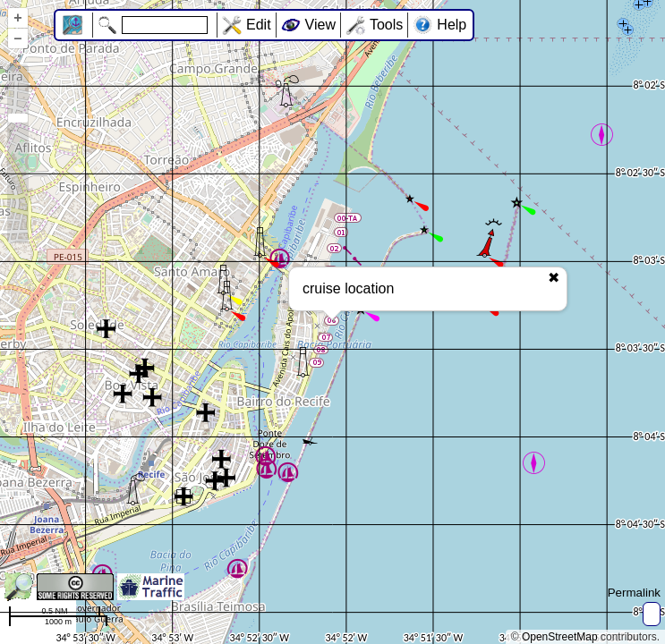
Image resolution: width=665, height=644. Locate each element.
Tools (386, 25)
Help (452, 25)
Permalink (634, 593)
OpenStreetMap (560, 637)
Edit (259, 25)
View (320, 25)
